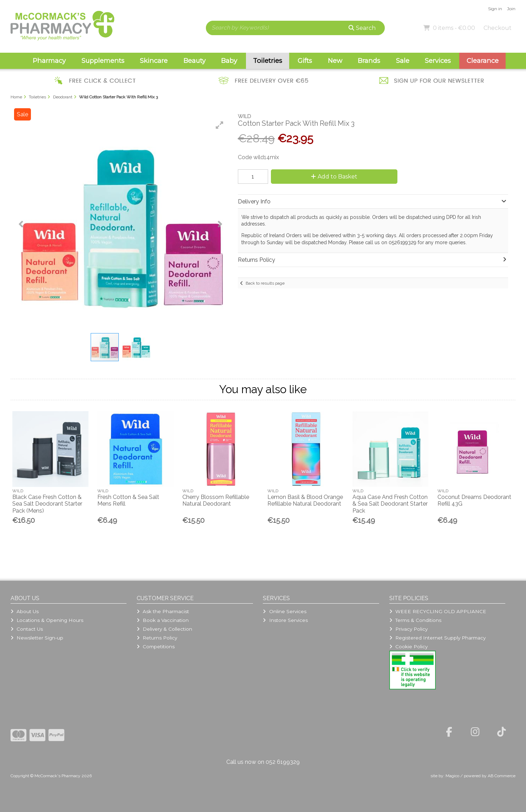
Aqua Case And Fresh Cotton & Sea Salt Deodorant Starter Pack (390, 504)
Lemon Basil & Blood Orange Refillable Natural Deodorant (305, 500)
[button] (220, 125)
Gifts (305, 61)
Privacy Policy (408, 629)
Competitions (156, 647)
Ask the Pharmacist (163, 611)
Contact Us (27, 629)
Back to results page (265, 283)
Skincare (154, 61)
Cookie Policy (408, 647)
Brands (369, 61)
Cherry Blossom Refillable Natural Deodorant (216, 500)
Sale (403, 61)
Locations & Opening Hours (47, 620)
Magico (452, 776)
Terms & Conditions (415, 620)
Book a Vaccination (163, 620)
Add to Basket (334, 177)
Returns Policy (157, 638)
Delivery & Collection (164, 629)
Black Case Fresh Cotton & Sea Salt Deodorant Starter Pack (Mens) (47, 504)
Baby (229, 61)
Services (438, 61)
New (335, 61)
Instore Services (285, 620)
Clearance (483, 61)
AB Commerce (502, 776)
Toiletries (268, 61)
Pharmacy (49, 61)
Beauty (194, 61)
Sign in (495, 9)
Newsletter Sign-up (37, 638)
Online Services (284, 611)
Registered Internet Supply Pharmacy (437, 638)
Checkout (498, 28)
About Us (25, 611)
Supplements (103, 61)
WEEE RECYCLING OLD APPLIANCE (438, 611)
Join (511, 9)
